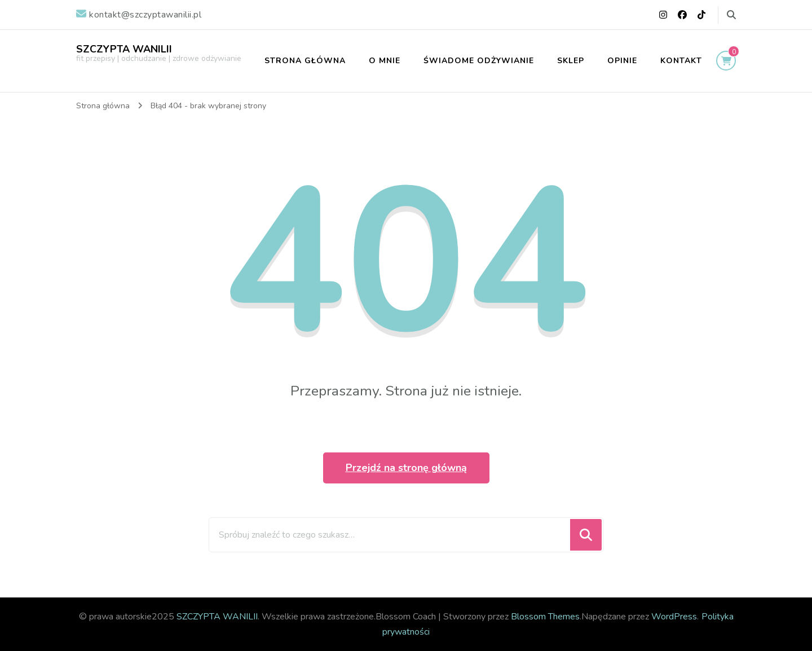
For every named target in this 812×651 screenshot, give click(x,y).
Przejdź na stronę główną (406, 468)
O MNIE (385, 61)
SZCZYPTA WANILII (124, 49)
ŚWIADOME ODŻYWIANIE (479, 61)
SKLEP (571, 61)
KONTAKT (681, 61)
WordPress (674, 617)
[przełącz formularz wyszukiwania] (731, 15)
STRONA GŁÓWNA (305, 61)
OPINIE (622, 61)
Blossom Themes (545, 617)
